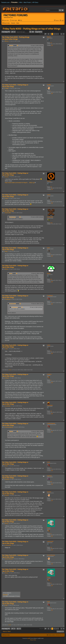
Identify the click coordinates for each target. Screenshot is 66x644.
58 (51, 468)
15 (51, 351)
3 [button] (54, 34)
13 (51, 201)
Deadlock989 (50, 217)
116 (51, 411)
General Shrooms (51, 555)
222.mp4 (5, 595)
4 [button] (56, 34)
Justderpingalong (51, 423)
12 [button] (61, 34)
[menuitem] (13, 20)
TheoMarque (13, 217)
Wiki (21, 2)
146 (51, 547)
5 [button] (58, 34)
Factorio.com (5, 2)
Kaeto (49, 248)
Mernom (49, 37)
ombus (49, 345)
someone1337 (50, 541)
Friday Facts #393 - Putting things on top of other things (32, 29)
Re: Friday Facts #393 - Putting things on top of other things (16, 38)
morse (49, 462)
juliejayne (49, 374)
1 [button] (50, 34)
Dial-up (49, 528)
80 (51, 429)
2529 (51, 223)
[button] (45, 34)
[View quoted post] (18, 46)
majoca (49, 195)
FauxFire (49, 492)
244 (51, 279)
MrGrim (11, 46)
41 (51, 380)
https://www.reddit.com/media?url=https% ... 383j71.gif (20, 183)
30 (51, 534)
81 (51, 608)
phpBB (29, 638)
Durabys (49, 181)
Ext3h (48, 602)
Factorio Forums (16, 15)
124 (51, 43)
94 (51, 301)
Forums (14, 2)
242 (51, 187)
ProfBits (49, 85)
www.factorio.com (8, 18)
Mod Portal (27, 2)
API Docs (35, 2)
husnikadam (50, 405)
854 (51, 482)
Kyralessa (49, 476)
